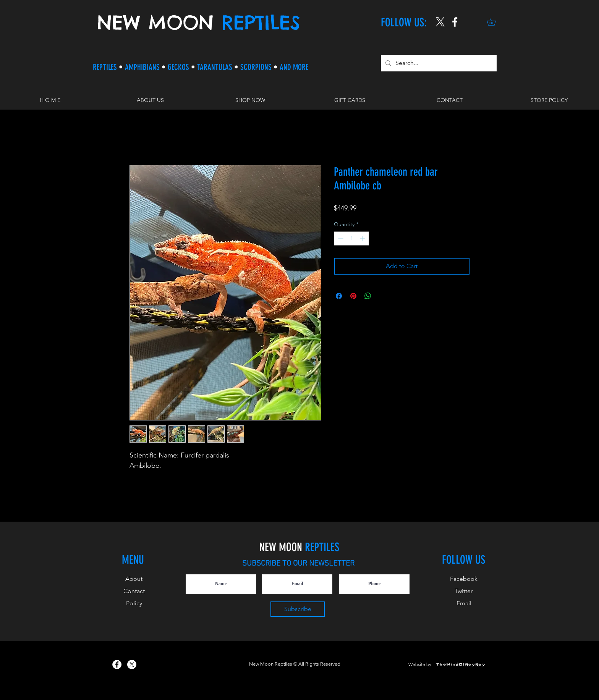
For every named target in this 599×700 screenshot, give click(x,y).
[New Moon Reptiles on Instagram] (455, 22)
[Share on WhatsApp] (368, 296)
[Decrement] (340, 238)
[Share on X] (382, 296)
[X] (440, 22)
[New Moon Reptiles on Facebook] (117, 664)
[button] (495, 22)
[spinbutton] (351, 238)
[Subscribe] (298, 609)
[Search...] (438, 63)
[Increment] (363, 238)
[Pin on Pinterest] (353, 296)
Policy (134, 603)
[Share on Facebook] (339, 296)
